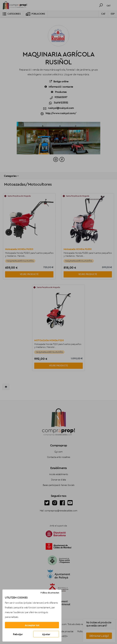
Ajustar (46, 634)
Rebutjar (18, 634)
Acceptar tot (32, 625)
